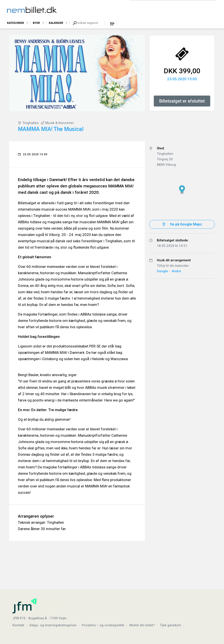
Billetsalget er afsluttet (182, 101)
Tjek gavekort (170, 625)
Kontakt (18, 625)
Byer (36, 23)
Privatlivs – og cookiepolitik (103, 625)
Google (162, 271)
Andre (176, 271)
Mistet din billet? (142, 625)
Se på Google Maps (186, 224)
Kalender (56, 23)
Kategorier (15, 23)
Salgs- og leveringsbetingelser (53, 625)
